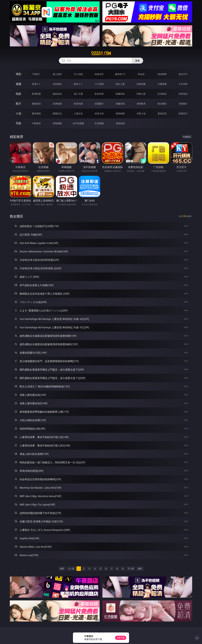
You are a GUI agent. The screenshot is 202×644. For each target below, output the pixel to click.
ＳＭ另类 (183, 84)
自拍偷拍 (57, 84)
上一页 (71, 569)
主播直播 (162, 84)
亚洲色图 (57, 104)
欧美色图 (78, 104)
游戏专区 (99, 74)
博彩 (19, 74)
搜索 (137, 61)
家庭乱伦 (57, 113)
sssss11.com (101, 53)
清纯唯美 (141, 104)
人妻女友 (78, 113)
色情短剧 (120, 123)
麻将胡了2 (120, 74)
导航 (19, 123)
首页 (62, 569)
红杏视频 (99, 123)
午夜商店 (36, 123)
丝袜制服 (141, 84)
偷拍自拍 (57, 94)
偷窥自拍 (36, 104)
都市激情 (36, 113)
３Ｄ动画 (99, 84)
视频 (19, 84)
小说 (19, 113)
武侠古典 (99, 113)
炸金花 (141, 74)
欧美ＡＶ (78, 84)
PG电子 (36, 74)
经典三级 (141, 94)
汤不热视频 (78, 123)
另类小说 (141, 113)
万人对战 (78, 74)
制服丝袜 (120, 94)
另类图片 (183, 104)
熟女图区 (162, 104)
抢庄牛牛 (183, 74)
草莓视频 (57, 123)
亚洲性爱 (36, 94)
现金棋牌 (162, 74)
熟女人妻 (120, 84)
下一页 (131, 569)
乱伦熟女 (162, 94)
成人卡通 (78, 94)
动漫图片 (99, 104)
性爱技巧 (183, 113)
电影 (19, 94)
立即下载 (121, 638)
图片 (19, 104)
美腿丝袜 (120, 104)
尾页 (140, 569)
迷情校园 (120, 113)
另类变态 (183, 94)
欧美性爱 (99, 94)
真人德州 (57, 74)
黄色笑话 (162, 113)
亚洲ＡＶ (36, 84)
